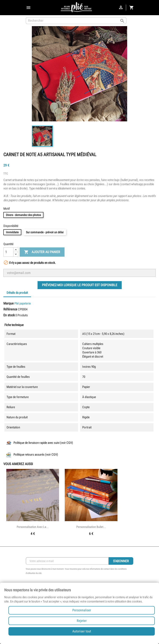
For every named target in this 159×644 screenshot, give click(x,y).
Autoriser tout (82, 631)
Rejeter (82, 621)
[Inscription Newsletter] (67, 561)
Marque (9, 303)
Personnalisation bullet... (91, 527)
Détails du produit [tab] (17, 293)
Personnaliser (82, 610)
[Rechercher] (76, 21)
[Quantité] (8, 252)
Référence (10, 309)
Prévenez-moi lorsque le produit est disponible (80, 285)
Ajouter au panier (42, 252)
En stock (9, 315)
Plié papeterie (23, 303)
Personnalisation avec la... (33, 527)
